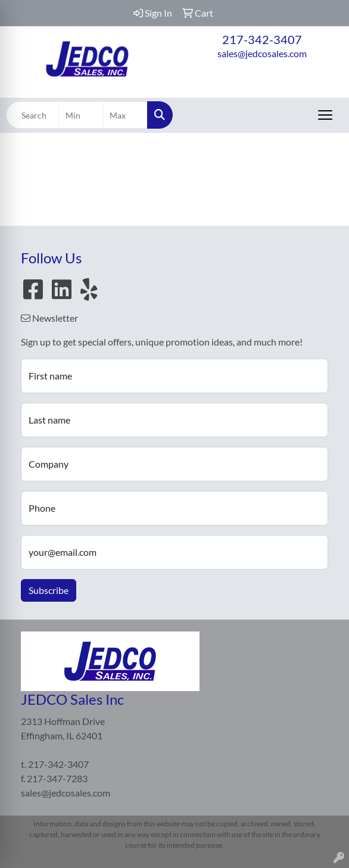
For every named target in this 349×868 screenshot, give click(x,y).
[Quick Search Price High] (125, 115)
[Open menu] (325, 115)
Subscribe (49, 590)
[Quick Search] (33, 115)
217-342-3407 (262, 39)
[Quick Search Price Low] (81, 115)
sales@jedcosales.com (262, 53)
